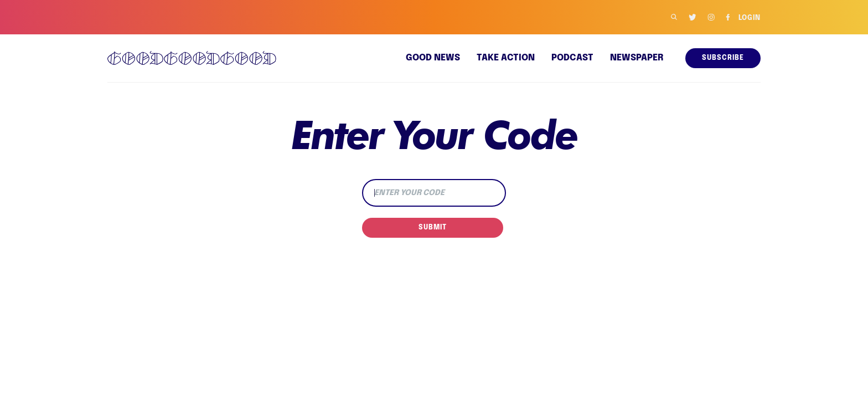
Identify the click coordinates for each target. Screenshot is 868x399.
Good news (434, 58)
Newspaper (637, 58)
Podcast (573, 58)
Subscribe (723, 58)
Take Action (507, 58)
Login (749, 18)
